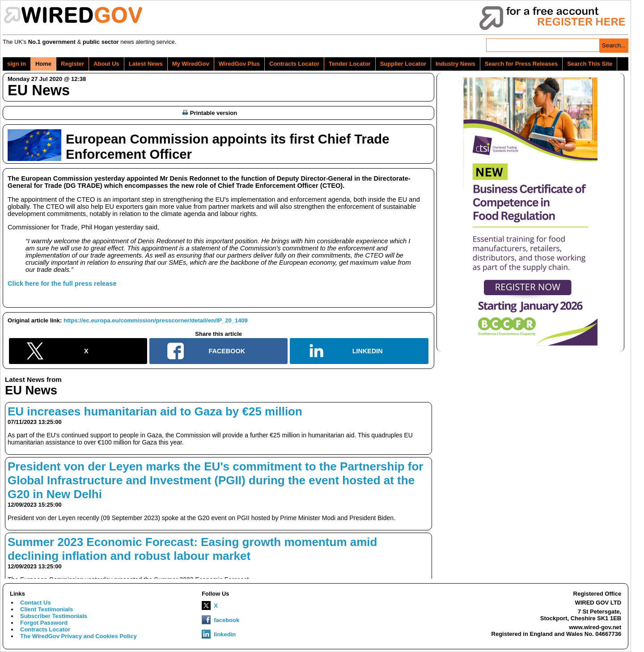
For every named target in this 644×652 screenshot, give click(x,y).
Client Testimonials (47, 609)
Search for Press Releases (521, 64)
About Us (106, 64)
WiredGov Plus (239, 64)
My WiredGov (191, 64)
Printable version (210, 113)
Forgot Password (44, 623)
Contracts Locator (294, 64)
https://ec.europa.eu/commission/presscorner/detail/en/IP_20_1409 (156, 320)
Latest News (146, 64)
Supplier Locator (403, 64)
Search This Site (590, 64)
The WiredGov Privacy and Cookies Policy (78, 636)
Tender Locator (350, 64)
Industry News (455, 64)
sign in (17, 64)
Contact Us (36, 603)
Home (43, 64)
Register (72, 64)
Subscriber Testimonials (54, 616)
